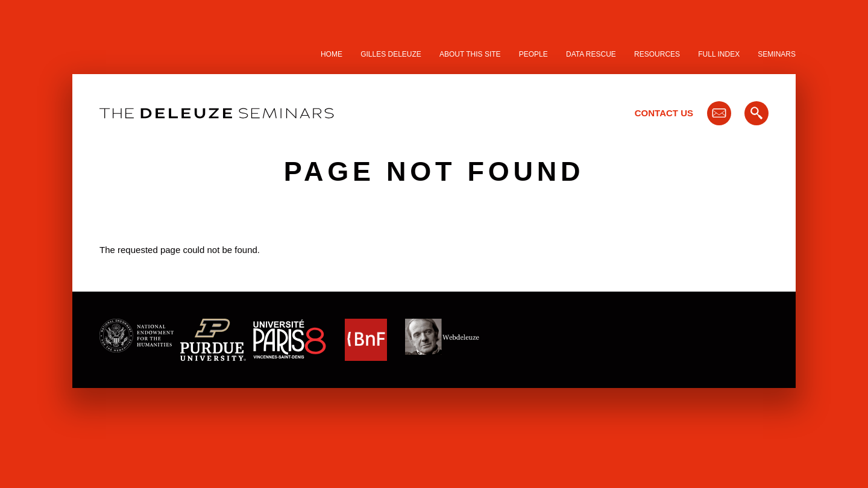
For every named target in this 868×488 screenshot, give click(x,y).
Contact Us (664, 113)
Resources (657, 54)
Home (332, 54)
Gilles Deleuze (391, 54)
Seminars (777, 54)
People (533, 54)
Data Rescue (591, 54)
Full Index (719, 54)
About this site (470, 54)
